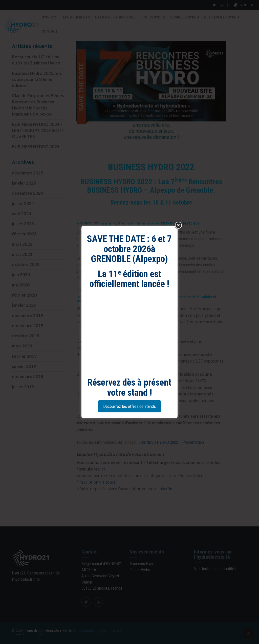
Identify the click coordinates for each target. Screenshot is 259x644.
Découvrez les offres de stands (129, 406)
